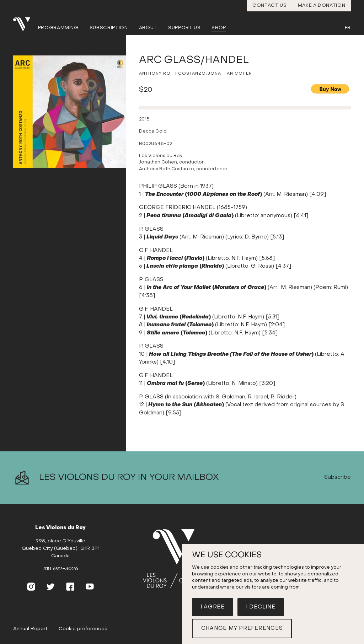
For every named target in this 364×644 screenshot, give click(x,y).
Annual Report (30, 629)
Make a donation (322, 6)
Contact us (270, 6)
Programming (58, 28)
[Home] (178, 559)
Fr (348, 28)
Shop (219, 28)
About (148, 28)
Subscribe (338, 477)
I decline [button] (261, 607)
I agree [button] (213, 607)
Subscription (109, 28)
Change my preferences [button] (242, 628)
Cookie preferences (83, 629)
